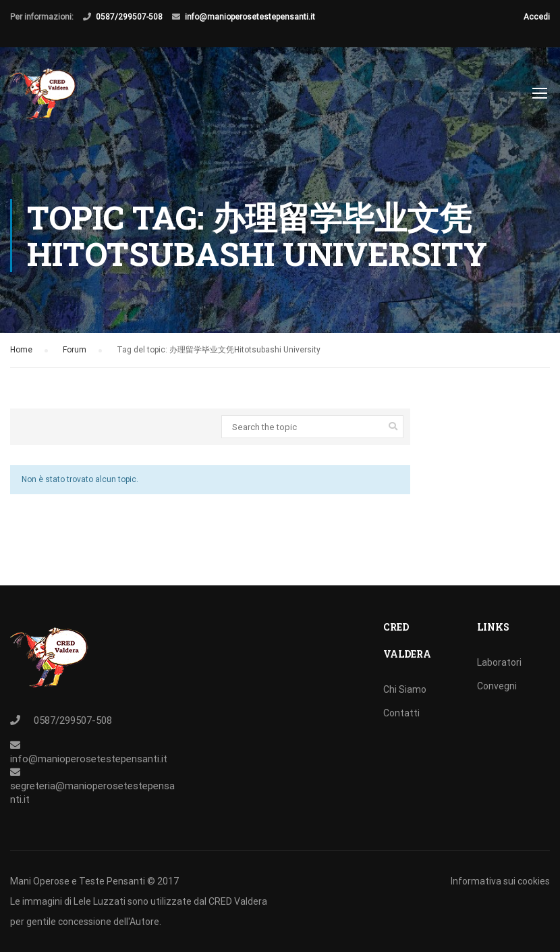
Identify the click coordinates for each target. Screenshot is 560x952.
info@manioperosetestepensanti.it (250, 17)
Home (21, 350)
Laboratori (499, 662)
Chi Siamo (405, 689)
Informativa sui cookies (500, 881)
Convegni (497, 686)
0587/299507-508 (129, 17)
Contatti (401, 713)
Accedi (537, 17)
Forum (75, 350)
